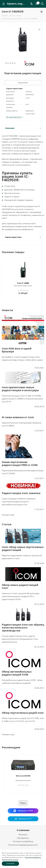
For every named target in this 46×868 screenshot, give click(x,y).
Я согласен (10, 864)
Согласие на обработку (23, 841)
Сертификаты (23, 838)
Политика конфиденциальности (23, 845)
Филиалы (23, 834)
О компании (23, 830)
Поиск (23, 803)
